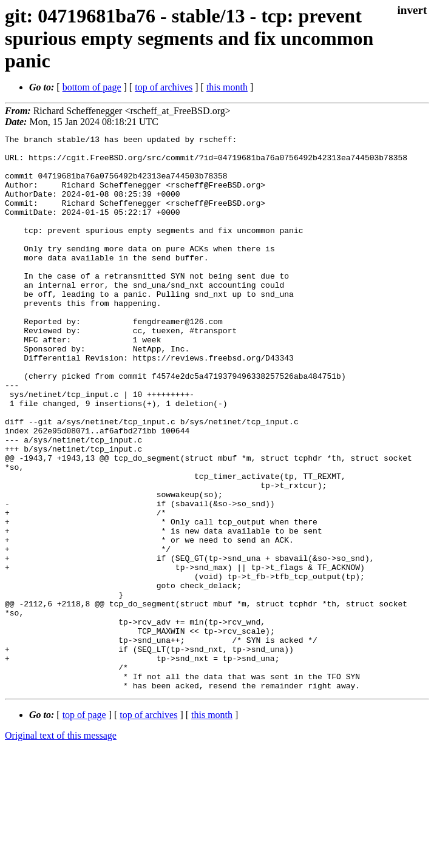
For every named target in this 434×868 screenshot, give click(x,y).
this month (227, 87)
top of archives (164, 87)
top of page (84, 826)
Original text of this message (61, 846)
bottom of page (92, 87)
